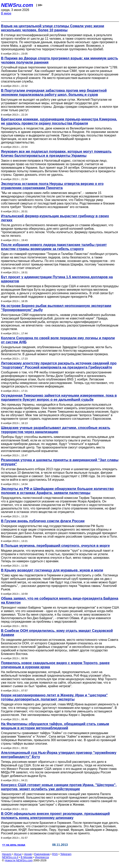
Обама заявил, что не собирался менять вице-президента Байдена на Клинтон (60, 600)
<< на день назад (14, 845)
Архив (28, 854)
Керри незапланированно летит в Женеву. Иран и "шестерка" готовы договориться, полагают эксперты (54, 697)
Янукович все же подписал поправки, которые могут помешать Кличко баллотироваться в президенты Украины (56, 154)
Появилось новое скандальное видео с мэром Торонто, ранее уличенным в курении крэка (55, 665)
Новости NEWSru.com (19, 860)
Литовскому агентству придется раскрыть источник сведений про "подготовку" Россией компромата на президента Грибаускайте (59, 365)
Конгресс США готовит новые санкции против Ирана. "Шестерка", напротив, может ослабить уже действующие (59, 787)
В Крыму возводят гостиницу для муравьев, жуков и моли (52, 570)
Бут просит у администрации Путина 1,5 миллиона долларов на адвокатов (57, 279)
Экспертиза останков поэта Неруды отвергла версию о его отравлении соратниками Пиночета (52, 186)
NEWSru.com (17, 5)
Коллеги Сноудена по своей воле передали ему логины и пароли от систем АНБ (58, 340)
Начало (7, 854)
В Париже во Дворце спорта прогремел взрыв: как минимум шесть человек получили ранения (60, 60)
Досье (18, 854)
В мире (6, 13)
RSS (55, 854)
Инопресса (42, 857)
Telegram (66, 854)
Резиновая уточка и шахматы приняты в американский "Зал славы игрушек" (60, 462)
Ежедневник (42, 854)
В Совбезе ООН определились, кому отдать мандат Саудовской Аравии (57, 633)
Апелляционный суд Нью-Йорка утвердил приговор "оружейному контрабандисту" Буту (59, 755)
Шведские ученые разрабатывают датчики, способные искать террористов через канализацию (56, 430)
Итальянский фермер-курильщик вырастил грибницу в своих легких (55, 218)
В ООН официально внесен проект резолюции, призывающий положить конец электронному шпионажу (55, 816)
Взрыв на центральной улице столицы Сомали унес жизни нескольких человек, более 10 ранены (53, 28)
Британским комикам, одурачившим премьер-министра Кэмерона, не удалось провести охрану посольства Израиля (59, 121)
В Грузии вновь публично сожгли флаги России (43, 521)
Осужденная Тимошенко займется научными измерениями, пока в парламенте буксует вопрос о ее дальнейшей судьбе (59, 398)
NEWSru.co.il (10, 857)
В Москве (27, 857)
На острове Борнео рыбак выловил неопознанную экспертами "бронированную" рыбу (56, 308)
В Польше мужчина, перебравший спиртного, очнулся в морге (55, 546)
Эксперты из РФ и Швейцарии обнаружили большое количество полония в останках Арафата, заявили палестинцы (57, 491)
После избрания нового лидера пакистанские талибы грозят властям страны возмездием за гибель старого (54, 247)
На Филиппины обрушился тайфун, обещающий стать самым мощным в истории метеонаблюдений (55, 726)
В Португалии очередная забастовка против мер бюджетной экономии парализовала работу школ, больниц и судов (54, 93)
